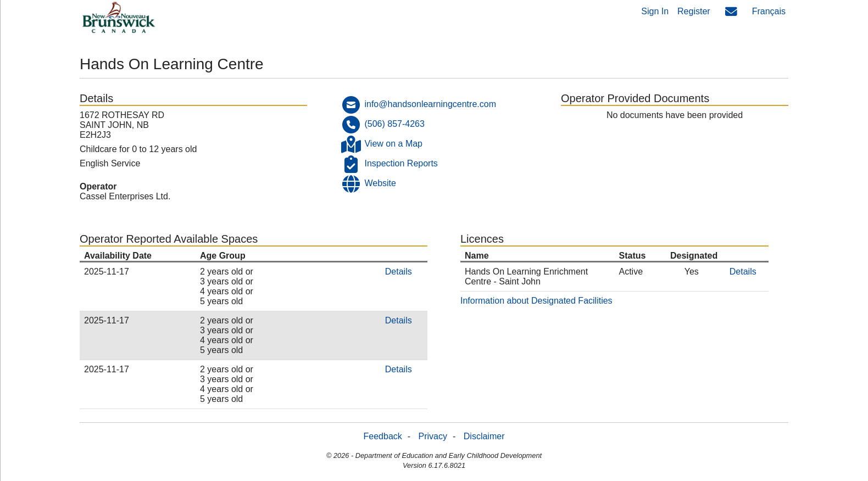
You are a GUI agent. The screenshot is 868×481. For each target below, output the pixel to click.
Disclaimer (484, 436)
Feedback (383, 436)
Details (399, 272)
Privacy (433, 436)
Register (694, 11)
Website (380, 183)
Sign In (655, 11)
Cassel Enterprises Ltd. (125, 196)
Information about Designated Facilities (536, 301)
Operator (98, 186)
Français (769, 11)
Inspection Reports (401, 163)
